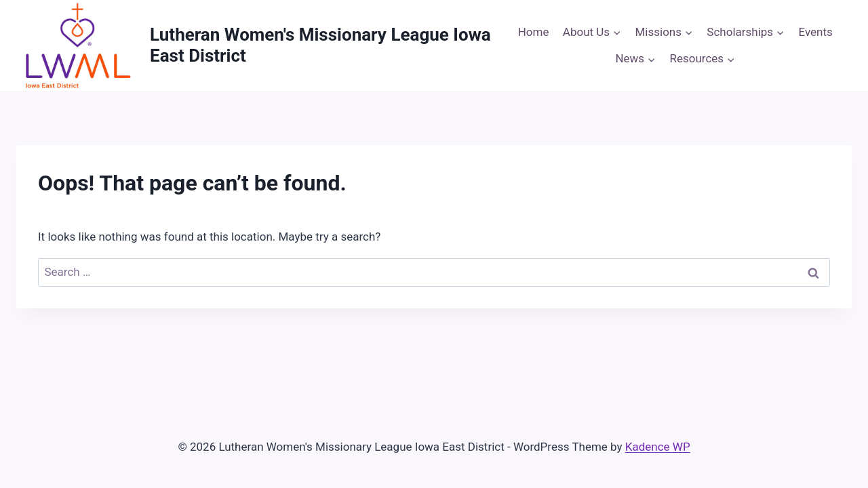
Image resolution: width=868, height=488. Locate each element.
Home (534, 32)
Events (816, 32)
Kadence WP (658, 447)
